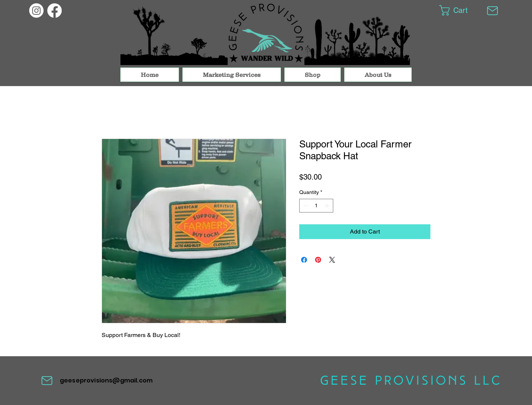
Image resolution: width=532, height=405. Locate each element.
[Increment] (328, 206)
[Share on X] (332, 260)
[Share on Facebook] (304, 260)
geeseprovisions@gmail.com (106, 380)
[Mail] (492, 11)
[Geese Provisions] (36, 11)
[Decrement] (305, 206)
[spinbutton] (316, 206)
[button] (459, 10)
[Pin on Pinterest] (318, 260)
